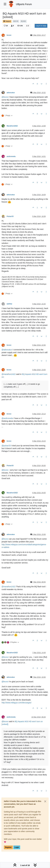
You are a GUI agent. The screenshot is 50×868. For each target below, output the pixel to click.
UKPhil (9, 304)
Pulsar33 (10, 216)
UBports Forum (24, 4)
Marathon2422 (12, 126)
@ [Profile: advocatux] (7, 350)
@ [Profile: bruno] (5, 97)
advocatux (11, 93)
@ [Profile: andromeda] (7, 418)
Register (8, 847)
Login (17, 847)
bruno (9, 35)
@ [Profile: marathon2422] (9, 374)
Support (7, 21)
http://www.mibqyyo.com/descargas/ (16, 703)
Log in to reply (41, 26)
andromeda (11, 156)
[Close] (45, 801)
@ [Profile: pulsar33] (6, 446)
